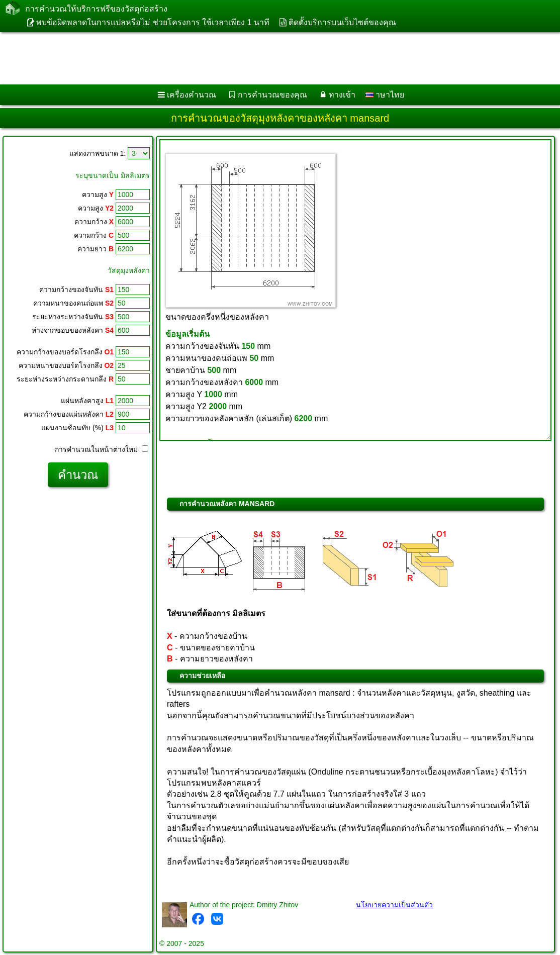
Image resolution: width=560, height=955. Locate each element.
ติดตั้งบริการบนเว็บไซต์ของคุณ (342, 22)
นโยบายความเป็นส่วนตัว (394, 905)
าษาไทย (385, 95)
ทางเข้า (342, 95)
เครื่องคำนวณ (192, 95)
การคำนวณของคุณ (272, 95)
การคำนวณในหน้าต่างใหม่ (102, 449)
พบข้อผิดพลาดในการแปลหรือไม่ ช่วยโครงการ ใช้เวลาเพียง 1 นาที (153, 22)
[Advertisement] (269, 58)
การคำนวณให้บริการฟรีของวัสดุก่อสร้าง (96, 9)
